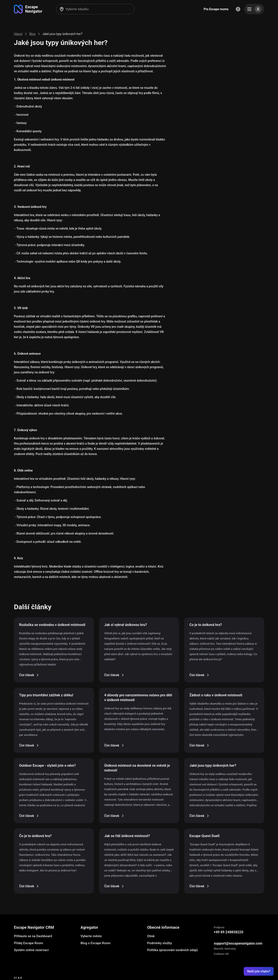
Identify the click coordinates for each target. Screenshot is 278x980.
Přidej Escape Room (29, 943)
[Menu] (254, 9)
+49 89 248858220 (228, 932)
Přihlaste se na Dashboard (33, 936)
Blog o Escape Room (96, 943)
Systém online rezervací (31, 950)
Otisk (151, 936)
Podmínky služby (159, 943)
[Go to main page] (28, 9)
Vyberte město (91, 936)
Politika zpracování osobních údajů (172, 950)
